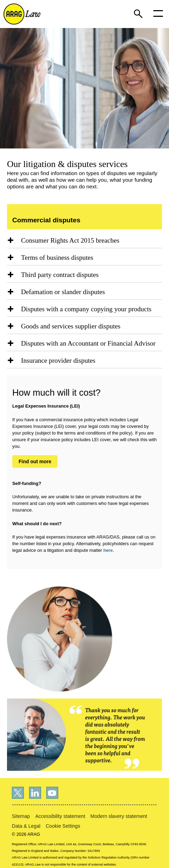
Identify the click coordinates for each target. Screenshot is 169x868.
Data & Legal (26, 826)
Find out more (35, 461)
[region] (84, 242)
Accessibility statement (60, 816)
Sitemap (21, 816)
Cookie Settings (63, 826)
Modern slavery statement (119, 816)
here (108, 550)
